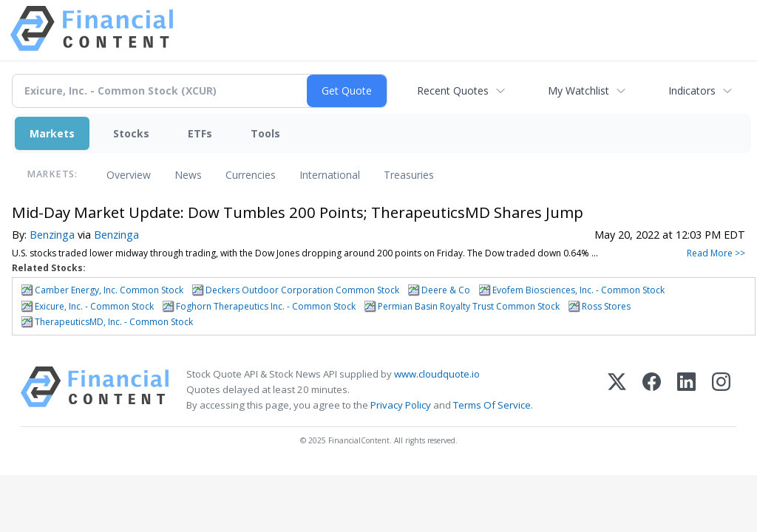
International (330, 175)
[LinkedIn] (686, 390)
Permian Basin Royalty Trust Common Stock (469, 306)
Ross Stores (606, 306)
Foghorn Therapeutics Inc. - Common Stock (266, 306)
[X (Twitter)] (617, 390)
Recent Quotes (453, 91)
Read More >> (716, 253)
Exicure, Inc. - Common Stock (94, 306)
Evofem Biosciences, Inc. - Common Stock (578, 290)
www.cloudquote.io (437, 374)
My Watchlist (578, 91)
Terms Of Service (492, 405)
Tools (265, 133)
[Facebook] (652, 390)
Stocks (131, 133)
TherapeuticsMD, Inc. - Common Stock (114, 322)
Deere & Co (446, 290)
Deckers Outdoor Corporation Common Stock (302, 290)
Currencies (251, 175)
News (188, 175)
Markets (52, 133)
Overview (129, 175)
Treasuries (409, 175)
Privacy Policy (401, 405)
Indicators (692, 91)
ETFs (200, 133)
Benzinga (52, 235)
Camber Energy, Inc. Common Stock (109, 290)
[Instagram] (721, 390)
